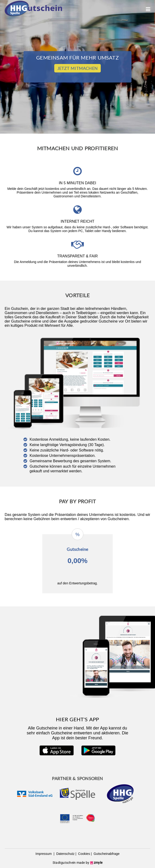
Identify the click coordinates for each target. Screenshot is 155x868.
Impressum (44, 854)
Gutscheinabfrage (106, 854)
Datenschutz (65, 854)
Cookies (84, 854)
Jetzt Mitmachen (77, 68)
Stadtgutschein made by (77, 863)
